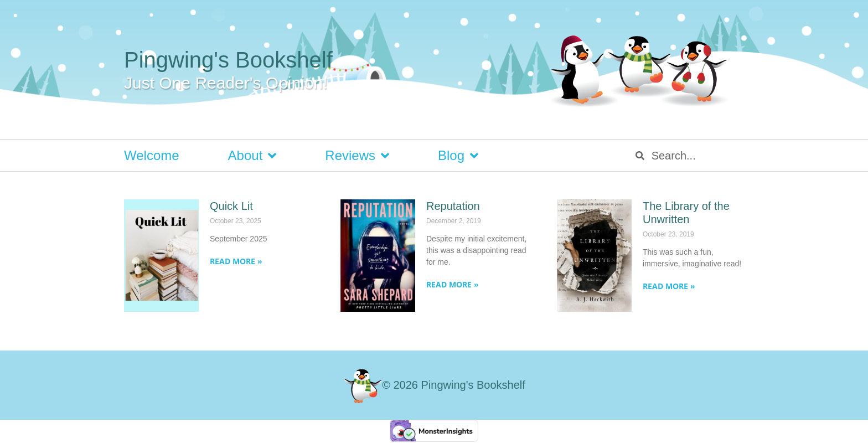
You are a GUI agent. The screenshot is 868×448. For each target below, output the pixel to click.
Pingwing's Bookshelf (228, 60)
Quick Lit (231, 206)
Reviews (357, 156)
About (252, 156)
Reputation (453, 206)
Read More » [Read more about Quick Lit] (236, 261)
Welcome (152, 155)
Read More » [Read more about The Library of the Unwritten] (669, 286)
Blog (458, 156)
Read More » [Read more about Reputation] (453, 284)
